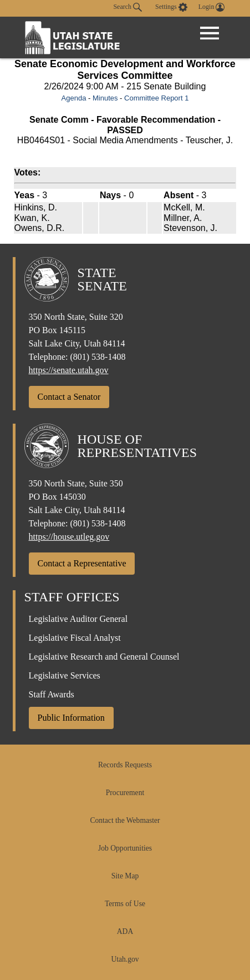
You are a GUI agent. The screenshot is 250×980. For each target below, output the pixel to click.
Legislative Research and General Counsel (104, 657)
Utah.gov (125, 959)
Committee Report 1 (156, 98)
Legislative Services (65, 675)
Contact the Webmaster (125, 820)
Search (127, 7)
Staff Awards (52, 694)
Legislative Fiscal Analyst (75, 638)
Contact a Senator (69, 397)
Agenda (74, 98)
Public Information (71, 718)
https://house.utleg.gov (69, 537)
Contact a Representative (82, 563)
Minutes (105, 98)
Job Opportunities (125, 848)
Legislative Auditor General (78, 619)
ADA (125, 931)
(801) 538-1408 (98, 357)
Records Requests (125, 765)
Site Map (125, 876)
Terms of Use (125, 904)
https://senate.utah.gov (69, 370)
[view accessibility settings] (171, 7)
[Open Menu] (210, 33)
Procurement (125, 793)
